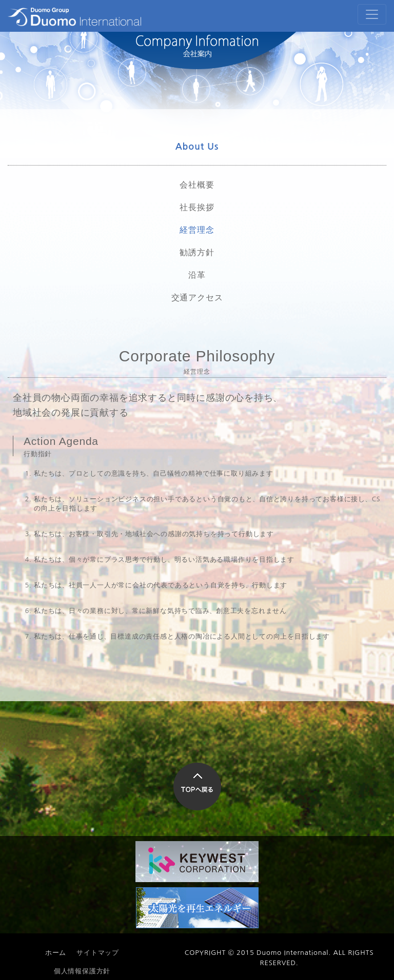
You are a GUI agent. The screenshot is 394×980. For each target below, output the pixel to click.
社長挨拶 (197, 207)
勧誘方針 (197, 252)
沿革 (197, 275)
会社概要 (197, 185)
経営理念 (197, 230)
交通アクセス (197, 297)
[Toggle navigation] (372, 14)
